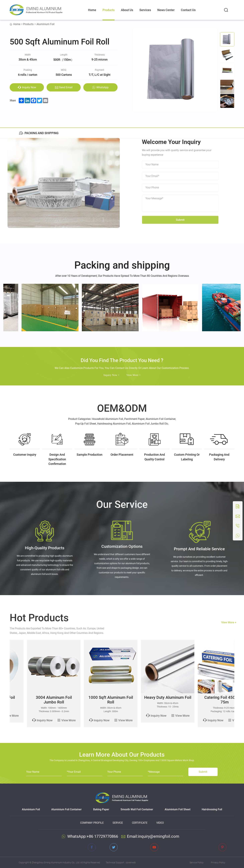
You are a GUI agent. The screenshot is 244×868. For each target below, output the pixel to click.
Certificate (140, 823)
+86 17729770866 (102, 836)
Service (118, 823)
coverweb (131, 862)
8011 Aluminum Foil (37, 697)
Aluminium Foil (46, 24)
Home (17, 24)
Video (160, 823)
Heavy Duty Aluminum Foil (207, 697)
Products (28, 24)
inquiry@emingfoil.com (159, 836)
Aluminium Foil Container (66, 809)
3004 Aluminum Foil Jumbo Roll (94, 700)
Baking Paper (101, 809)
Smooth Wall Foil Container (137, 809)
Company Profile (92, 823)
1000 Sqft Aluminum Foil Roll (150, 700)
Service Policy (197, 862)
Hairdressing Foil (212, 809)
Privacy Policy (218, 862)
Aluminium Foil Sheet (178, 809)
